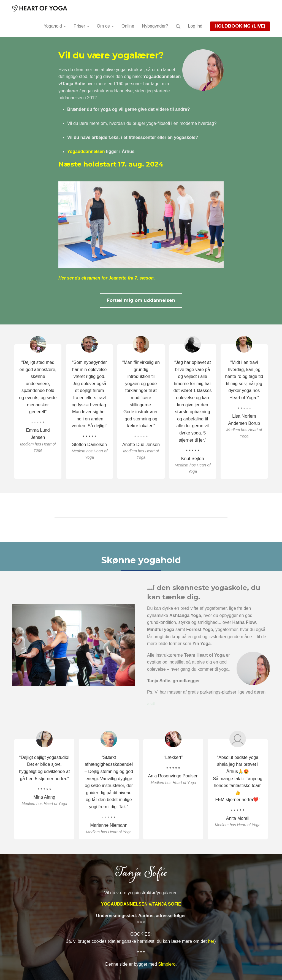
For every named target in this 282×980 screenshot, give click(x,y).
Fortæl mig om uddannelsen (141, 300)
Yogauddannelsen (86, 151)
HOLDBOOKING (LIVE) (240, 26)
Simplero (167, 964)
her (211, 941)
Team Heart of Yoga (204, 655)
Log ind (195, 26)
